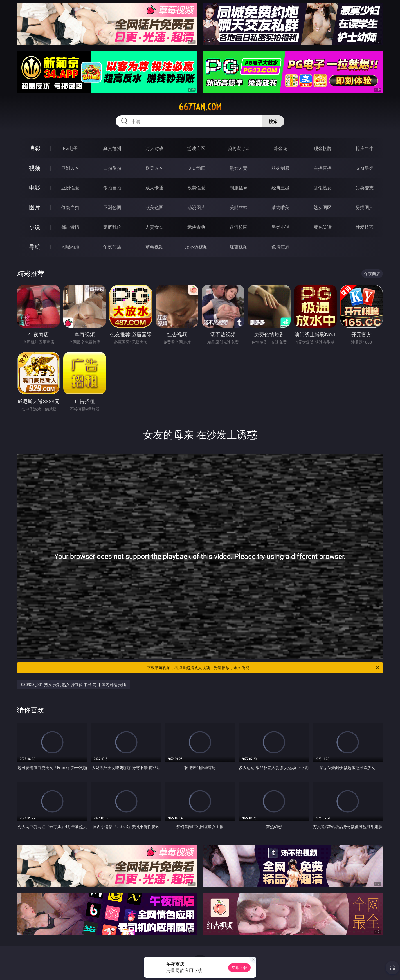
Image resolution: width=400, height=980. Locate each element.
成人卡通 (154, 188)
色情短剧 (280, 247)
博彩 (35, 148)
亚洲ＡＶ (70, 168)
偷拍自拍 (112, 188)
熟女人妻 (239, 168)
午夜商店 (112, 247)
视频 (35, 168)
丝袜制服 (280, 168)
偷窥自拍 (70, 207)
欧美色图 (154, 207)
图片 (35, 207)
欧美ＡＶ (154, 168)
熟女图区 (323, 207)
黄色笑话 (323, 227)
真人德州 (112, 148)
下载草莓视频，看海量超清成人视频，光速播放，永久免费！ (263, 668)
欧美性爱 (196, 188)
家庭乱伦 (112, 227)
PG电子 (70, 148)
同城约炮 (70, 247)
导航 (35, 247)
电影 (35, 188)
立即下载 (239, 967)
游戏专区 (196, 148)
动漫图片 (196, 207)
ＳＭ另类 (365, 168)
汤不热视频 (196, 247)
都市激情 (70, 227)
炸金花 (280, 148)
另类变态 (365, 188)
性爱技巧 (365, 227)
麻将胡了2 (238, 148)
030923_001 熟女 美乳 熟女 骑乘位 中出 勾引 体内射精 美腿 (74, 684)
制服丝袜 (239, 188)
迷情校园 (239, 227)
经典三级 (280, 188)
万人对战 (154, 148)
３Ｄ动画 (196, 168)
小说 (35, 227)
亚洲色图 (112, 207)
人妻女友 (154, 227)
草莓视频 (154, 247)
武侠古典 (196, 227)
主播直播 (323, 168)
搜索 (273, 121)
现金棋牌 (323, 148)
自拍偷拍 (112, 168)
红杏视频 (239, 247)
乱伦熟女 (323, 188)
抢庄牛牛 (365, 148)
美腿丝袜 (239, 207)
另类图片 (365, 207)
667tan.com (200, 107)
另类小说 (280, 227)
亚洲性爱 (70, 188)
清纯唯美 (280, 207)
